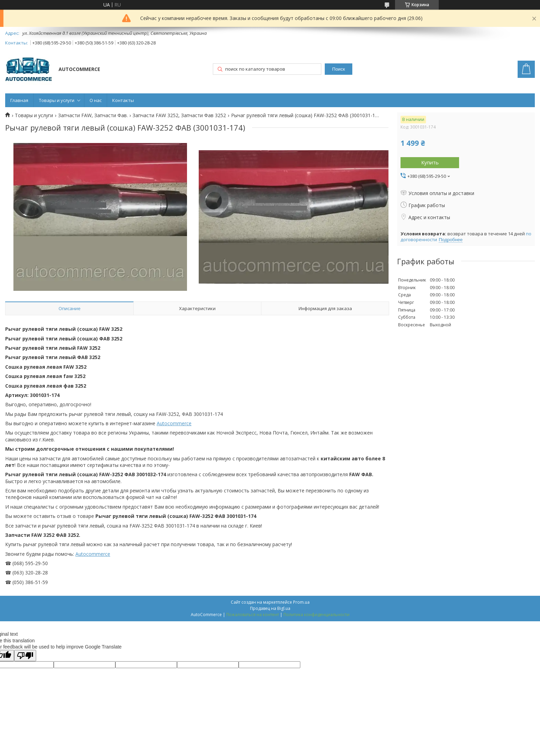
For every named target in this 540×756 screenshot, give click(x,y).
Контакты (123, 100)
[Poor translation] (25, 656)
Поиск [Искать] (339, 69)
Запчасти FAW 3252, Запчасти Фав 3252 (179, 115)
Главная (19, 100)
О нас (96, 100)
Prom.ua (301, 602)
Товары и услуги (57, 100)
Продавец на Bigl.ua (270, 608)
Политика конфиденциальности (316, 615)
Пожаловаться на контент (253, 615)
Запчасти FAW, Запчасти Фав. (93, 115)
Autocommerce (174, 423)
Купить (430, 162)
